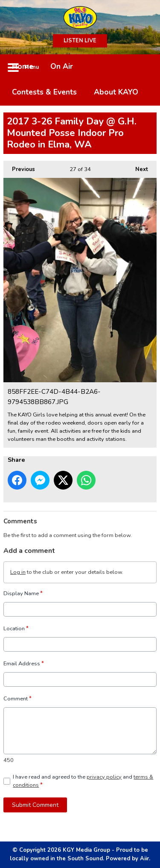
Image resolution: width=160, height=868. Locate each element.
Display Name (23, 593)
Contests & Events (44, 92)
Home (23, 66)
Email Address (24, 664)
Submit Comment (35, 805)
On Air (62, 66)
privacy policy (104, 777)
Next (137, 167)
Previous (19, 167)
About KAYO (116, 92)
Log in (18, 572)
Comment (17, 699)
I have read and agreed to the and (83, 781)
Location (16, 629)
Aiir (144, 859)
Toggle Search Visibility (144, 67)
